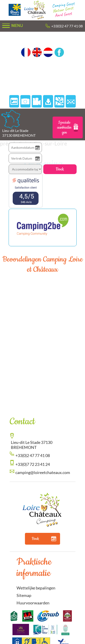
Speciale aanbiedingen (68, 127)
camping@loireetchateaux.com (43, 472)
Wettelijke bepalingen (36, 588)
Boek (60, 169)
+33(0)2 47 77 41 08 (67, 26)
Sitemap (24, 595)
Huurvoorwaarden (33, 603)
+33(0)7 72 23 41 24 (33, 464)
